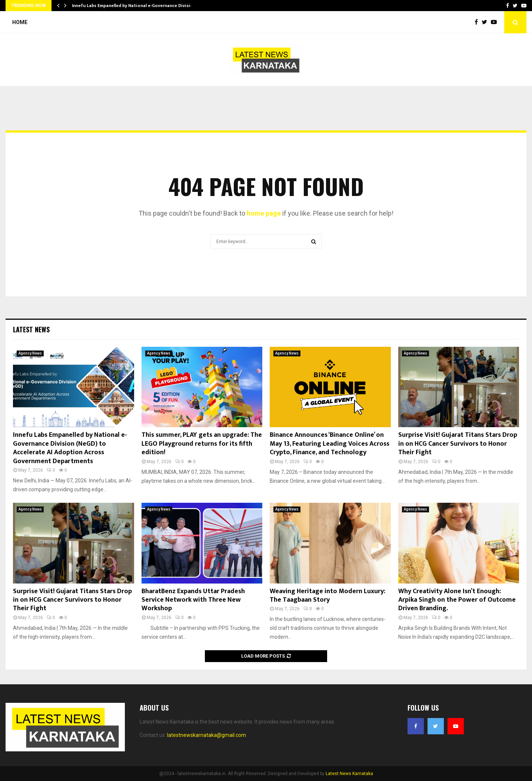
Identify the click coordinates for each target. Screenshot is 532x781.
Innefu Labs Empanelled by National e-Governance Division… (136, 6)
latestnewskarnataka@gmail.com (207, 735)
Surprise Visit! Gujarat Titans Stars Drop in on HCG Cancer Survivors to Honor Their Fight (458, 444)
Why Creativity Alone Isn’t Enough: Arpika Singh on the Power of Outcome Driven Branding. (457, 600)
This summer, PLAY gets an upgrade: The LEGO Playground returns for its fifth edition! (202, 444)
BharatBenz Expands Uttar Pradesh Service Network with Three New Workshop (193, 600)
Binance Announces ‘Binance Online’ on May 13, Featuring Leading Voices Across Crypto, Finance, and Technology (330, 444)
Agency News (30, 353)
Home (20, 22)
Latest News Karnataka (349, 774)
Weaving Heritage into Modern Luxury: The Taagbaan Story (327, 596)
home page (264, 213)
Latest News (31, 329)
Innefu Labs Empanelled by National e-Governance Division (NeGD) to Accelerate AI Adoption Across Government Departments (70, 448)
